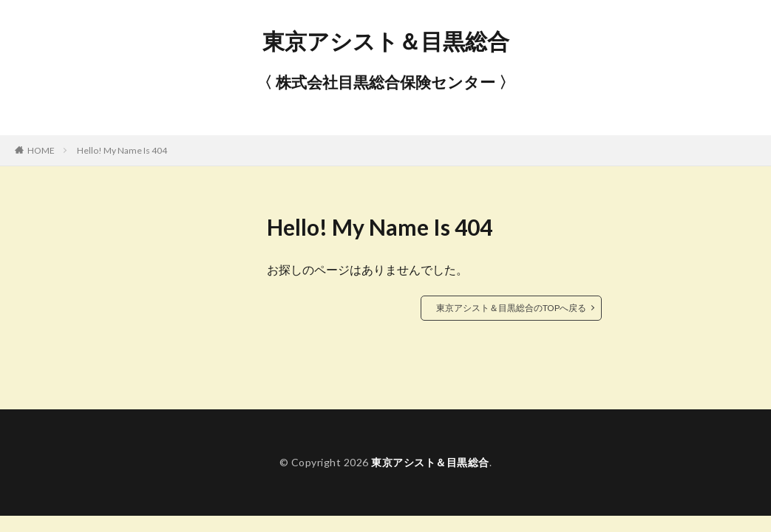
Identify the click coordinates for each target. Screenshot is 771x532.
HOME (41, 150)
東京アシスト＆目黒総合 (386, 41)
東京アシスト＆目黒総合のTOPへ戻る (511, 308)
